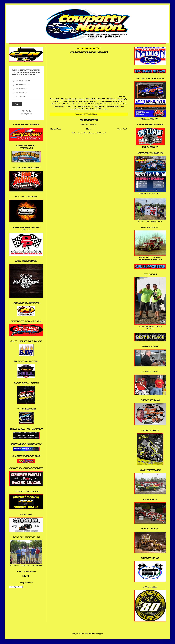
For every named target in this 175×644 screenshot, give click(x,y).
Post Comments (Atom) (95, 133)
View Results (27, 111)
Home (89, 129)
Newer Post (56, 129)
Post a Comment (89, 124)
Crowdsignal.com (27, 114)
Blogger (99, 633)
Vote (17, 104)
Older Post (122, 129)
